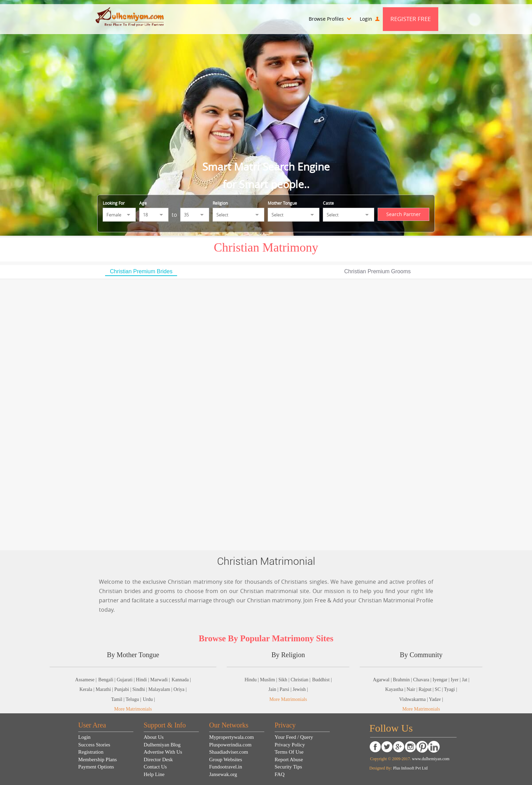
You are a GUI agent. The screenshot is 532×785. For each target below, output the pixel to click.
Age (143, 203)
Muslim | (269, 680)
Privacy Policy (290, 745)
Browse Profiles (330, 19)
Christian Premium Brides (141, 271)
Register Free (411, 19)
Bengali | (107, 680)
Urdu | (149, 699)
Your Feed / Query (294, 737)
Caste (328, 203)
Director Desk (158, 759)
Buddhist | (322, 680)
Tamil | (118, 699)
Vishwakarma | (414, 699)
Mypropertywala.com (232, 737)
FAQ (280, 774)
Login (370, 19)
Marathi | (105, 689)
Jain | (274, 689)
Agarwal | (383, 680)
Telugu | (133, 699)
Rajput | (427, 689)
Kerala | (87, 689)
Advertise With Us (163, 752)
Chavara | (423, 680)
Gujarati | (126, 680)
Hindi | (143, 680)
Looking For (114, 203)
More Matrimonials (133, 709)
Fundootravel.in (226, 767)
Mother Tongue (282, 203)
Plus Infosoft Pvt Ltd (410, 768)
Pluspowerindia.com (230, 745)
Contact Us (155, 767)
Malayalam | (161, 689)
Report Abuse (289, 759)
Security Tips (288, 767)
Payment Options (96, 767)
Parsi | (286, 689)
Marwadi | (160, 680)
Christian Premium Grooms (377, 271)
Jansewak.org (223, 774)
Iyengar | (442, 680)
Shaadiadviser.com (229, 752)
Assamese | (86, 680)
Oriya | (180, 689)
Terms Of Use (289, 752)
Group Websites (226, 759)
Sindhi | (140, 689)
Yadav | (436, 699)
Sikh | (284, 680)
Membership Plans (98, 759)
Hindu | (252, 680)
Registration (91, 752)
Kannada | (181, 680)
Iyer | (456, 680)
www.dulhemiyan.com (430, 759)
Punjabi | (124, 689)
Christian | (300, 680)
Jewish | (300, 689)
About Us (154, 737)
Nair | (413, 689)
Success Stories (94, 745)
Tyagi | (451, 689)
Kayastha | (396, 689)
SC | (439, 689)
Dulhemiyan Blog (162, 745)
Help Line (154, 774)
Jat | (465, 680)
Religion (220, 203)
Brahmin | (403, 680)
